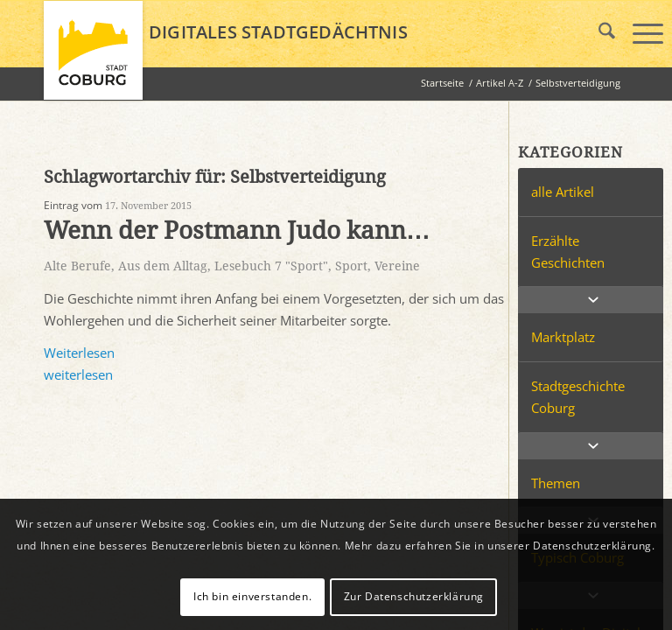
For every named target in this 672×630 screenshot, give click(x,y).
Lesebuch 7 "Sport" (271, 266)
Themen (556, 483)
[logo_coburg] (93, 58)
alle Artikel (563, 192)
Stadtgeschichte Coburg (578, 397)
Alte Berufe (77, 266)
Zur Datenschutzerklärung (414, 596)
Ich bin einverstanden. (252, 596)
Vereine (397, 266)
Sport (351, 266)
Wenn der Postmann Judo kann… (237, 231)
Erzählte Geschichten (568, 252)
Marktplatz (563, 337)
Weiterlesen (79, 353)
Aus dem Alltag (163, 266)
